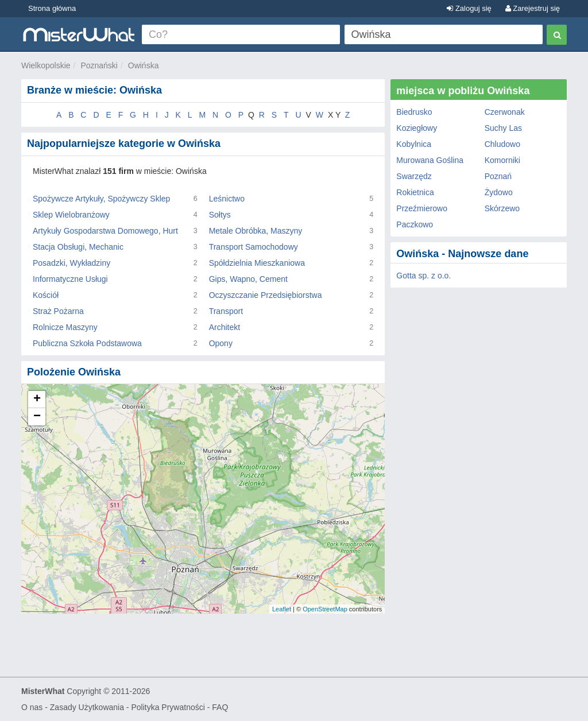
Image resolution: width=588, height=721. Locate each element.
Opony (221, 343)
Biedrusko (414, 112)
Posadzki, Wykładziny (71, 263)
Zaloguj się (469, 8)
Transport (226, 311)
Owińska (144, 65)
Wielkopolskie (46, 65)
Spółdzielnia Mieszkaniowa (257, 263)
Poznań (498, 176)
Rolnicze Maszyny (65, 327)
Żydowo (499, 192)
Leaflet (282, 609)
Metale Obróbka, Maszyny (256, 231)
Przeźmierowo (422, 208)
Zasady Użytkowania (87, 707)
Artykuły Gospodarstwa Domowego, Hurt (105, 231)
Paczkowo (415, 224)
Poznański (99, 65)
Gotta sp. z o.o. (423, 276)
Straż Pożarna (58, 311)
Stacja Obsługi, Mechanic (78, 247)
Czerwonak (505, 112)
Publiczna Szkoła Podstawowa (87, 343)
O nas (32, 707)
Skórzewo (502, 208)
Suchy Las (503, 128)
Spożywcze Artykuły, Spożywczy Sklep (101, 199)
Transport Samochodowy (254, 247)
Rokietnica (415, 192)
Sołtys (220, 215)
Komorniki (502, 160)
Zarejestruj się (533, 8)
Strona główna (52, 8)
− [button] (37, 417)
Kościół (46, 295)
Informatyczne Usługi (70, 279)
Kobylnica (414, 144)
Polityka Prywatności (168, 707)
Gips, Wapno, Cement (248, 279)
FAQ (220, 707)
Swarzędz (414, 176)
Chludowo (502, 144)
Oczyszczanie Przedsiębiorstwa (266, 295)
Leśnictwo (227, 199)
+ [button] (37, 400)
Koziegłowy (417, 128)
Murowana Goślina (430, 160)
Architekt (225, 327)
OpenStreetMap (325, 609)
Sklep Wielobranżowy (71, 215)
